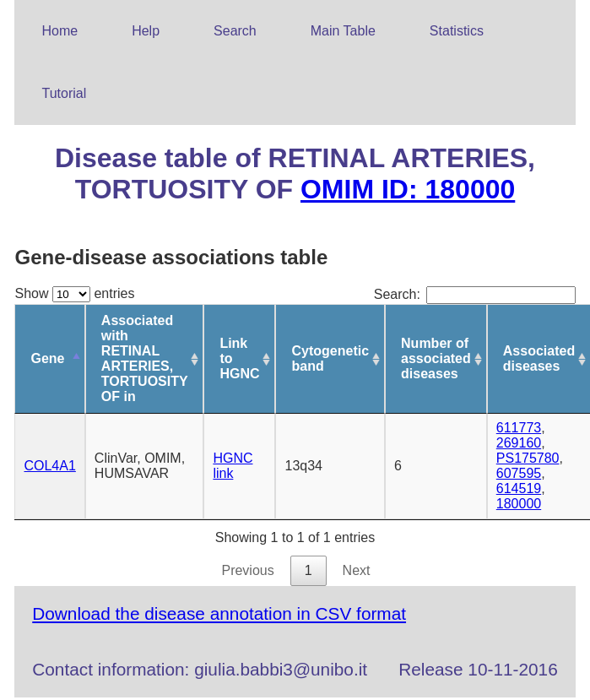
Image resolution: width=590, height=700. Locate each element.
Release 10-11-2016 (478, 669)
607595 (519, 473)
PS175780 (528, 458)
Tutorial (64, 93)
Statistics (457, 31)
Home (60, 31)
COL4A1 (49, 466)
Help (146, 31)
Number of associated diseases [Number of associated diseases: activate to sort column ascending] (436, 358)
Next (357, 570)
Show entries (74, 293)
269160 (519, 443)
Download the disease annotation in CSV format (219, 613)
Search (235, 31)
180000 (519, 504)
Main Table (343, 31)
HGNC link (233, 466)
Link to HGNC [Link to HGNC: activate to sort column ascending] (239, 358)
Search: (475, 294)
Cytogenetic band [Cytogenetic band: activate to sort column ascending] (330, 358)
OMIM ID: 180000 (408, 189)
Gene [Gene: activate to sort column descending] (47, 358)
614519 (519, 488)
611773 (519, 428)
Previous (247, 570)
